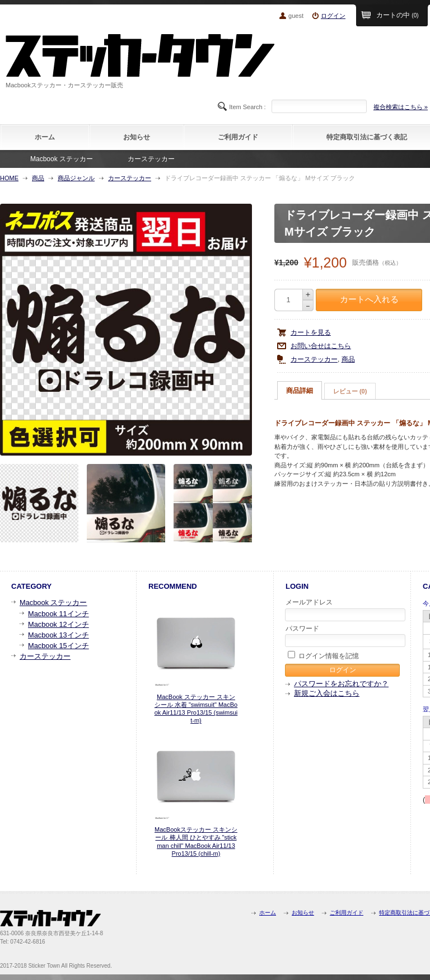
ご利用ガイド (238, 137)
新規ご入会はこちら (327, 693)
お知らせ (137, 137)
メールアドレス (343, 609)
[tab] (300, 390)
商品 (38, 178)
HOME (9, 178)
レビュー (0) (350, 391)
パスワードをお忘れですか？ (341, 684)
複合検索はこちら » (401, 107)
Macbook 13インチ (59, 635)
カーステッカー (151, 159)
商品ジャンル (76, 178)
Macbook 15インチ (59, 646)
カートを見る (311, 332)
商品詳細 (300, 391)
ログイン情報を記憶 (323, 655)
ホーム (45, 137)
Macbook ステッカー (62, 159)
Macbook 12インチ (59, 624)
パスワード (343, 636)
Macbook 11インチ (59, 614)
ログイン (333, 16)
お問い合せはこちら (321, 346)
